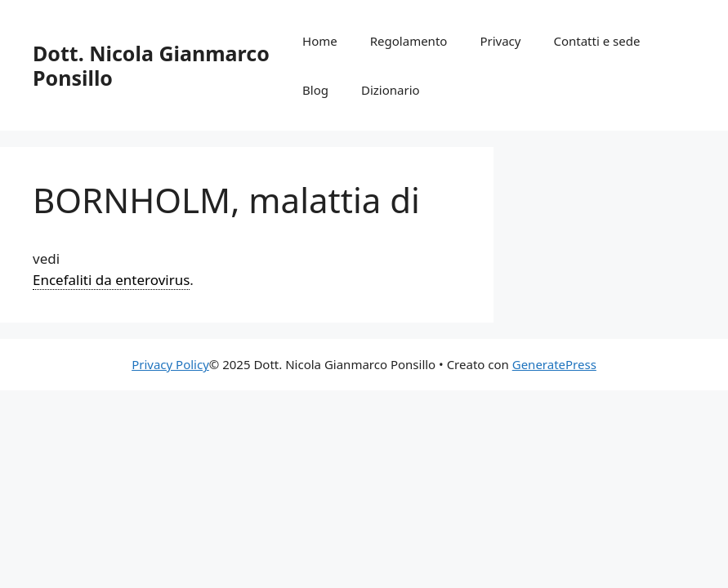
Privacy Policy (170, 364)
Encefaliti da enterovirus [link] (111, 280)
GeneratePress (554, 364)
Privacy (500, 41)
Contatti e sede (596, 41)
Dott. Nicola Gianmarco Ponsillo (151, 65)
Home (320, 41)
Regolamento (409, 41)
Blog (315, 90)
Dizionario (391, 90)
